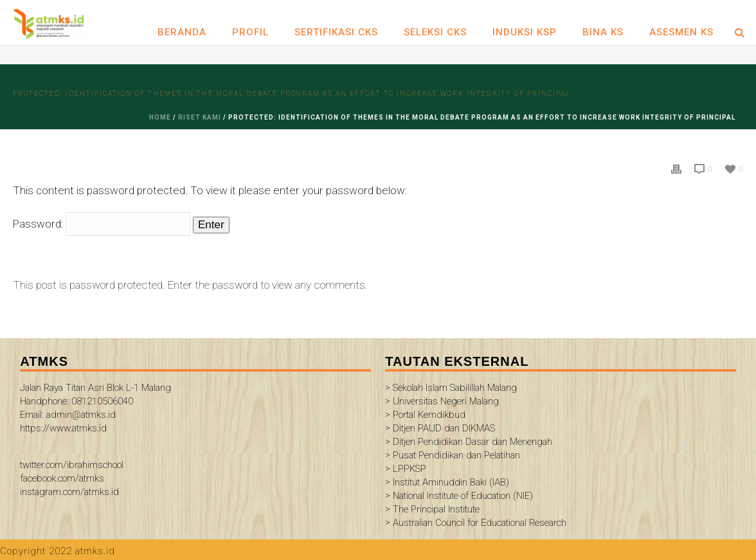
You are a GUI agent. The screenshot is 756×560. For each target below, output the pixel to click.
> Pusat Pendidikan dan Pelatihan (453, 455)
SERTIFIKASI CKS (336, 32)
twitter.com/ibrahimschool (72, 465)
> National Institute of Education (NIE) (459, 496)
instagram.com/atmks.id (69, 492)
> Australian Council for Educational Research (476, 523)
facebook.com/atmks (62, 478)
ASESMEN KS (681, 32)
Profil (250, 32)
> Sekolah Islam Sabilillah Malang (451, 388)
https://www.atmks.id (63, 428)
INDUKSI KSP (525, 32)
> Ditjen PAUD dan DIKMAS (440, 428)
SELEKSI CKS (435, 32)
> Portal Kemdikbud (425, 415)
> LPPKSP (406, 469)
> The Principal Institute (432, 509)
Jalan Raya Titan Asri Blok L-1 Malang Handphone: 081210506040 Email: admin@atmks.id (95, 401)
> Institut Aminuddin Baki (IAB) (447, 482)
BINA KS (603, 32)
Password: (102, 224)
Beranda (182, 32)
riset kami (200, 117)
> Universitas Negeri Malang (442, 401)
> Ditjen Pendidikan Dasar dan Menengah (469, 442)
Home (160, 117)
